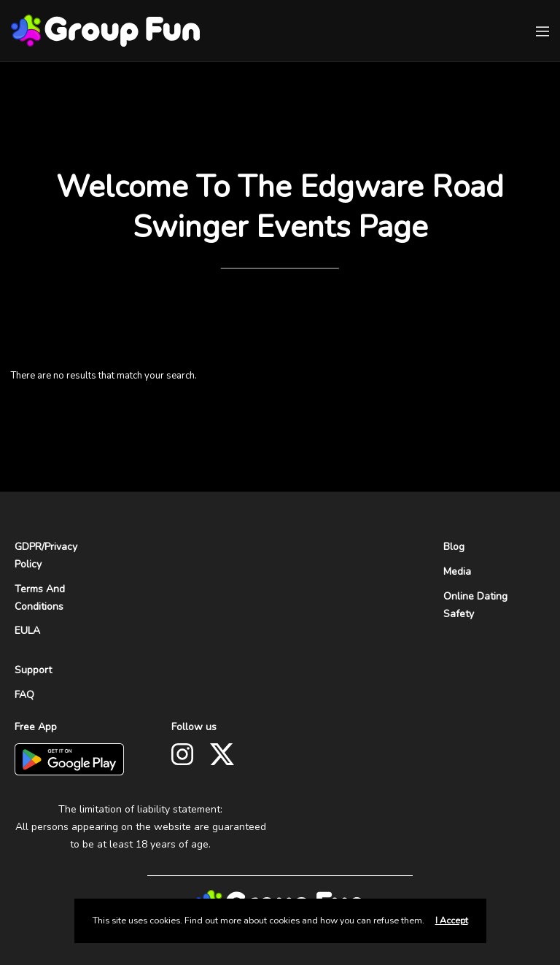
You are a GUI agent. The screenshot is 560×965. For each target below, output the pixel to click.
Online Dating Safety (475, 605)
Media (457, 571)
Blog (454, 547)
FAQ (24, 695)
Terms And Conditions (40, 598)
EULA (27, 631)
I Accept (452, 921)
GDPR (28, 547)
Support (33, 670)
